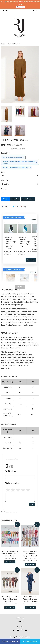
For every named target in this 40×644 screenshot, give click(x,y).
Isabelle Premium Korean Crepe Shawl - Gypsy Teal (24, 242)
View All (33, 220)
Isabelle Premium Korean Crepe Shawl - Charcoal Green (10, 243)
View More (20, 287)
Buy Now (6, 199)
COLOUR (5, 181)
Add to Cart (31, 260)
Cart (35, 11)
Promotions (5, 153)
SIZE (3, 172)
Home (3, 44)
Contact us (20, 622)
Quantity (4, 189)
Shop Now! (20, 7)
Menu (5, 11)
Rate (32, 504)
